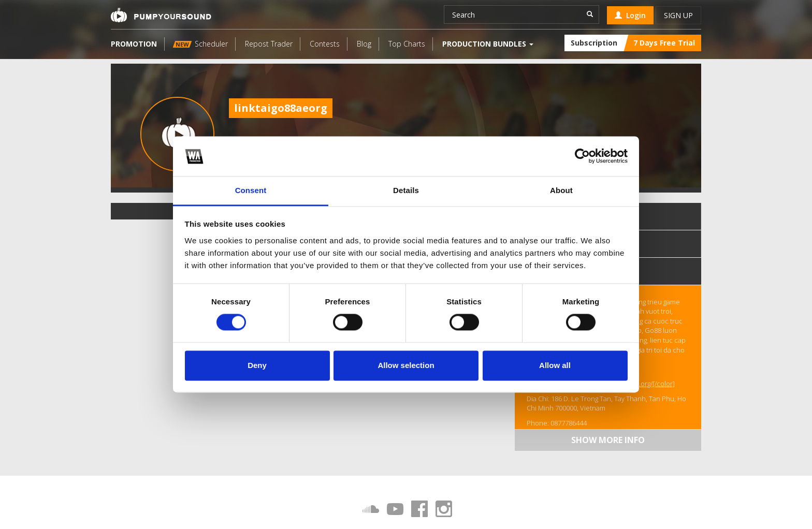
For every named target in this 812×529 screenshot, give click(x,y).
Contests (325, 44)
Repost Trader (269, 44)
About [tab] (561, 190)
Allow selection (406, 365)
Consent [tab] (251, 190)
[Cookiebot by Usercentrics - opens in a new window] (582, 156)
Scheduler (200, 44)
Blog (364, 44)
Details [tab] (406, 190)
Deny (257, 365)
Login (630, 15)
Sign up (678, 15)
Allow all (555, 365)
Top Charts (407, 44)
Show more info (608, 440)
